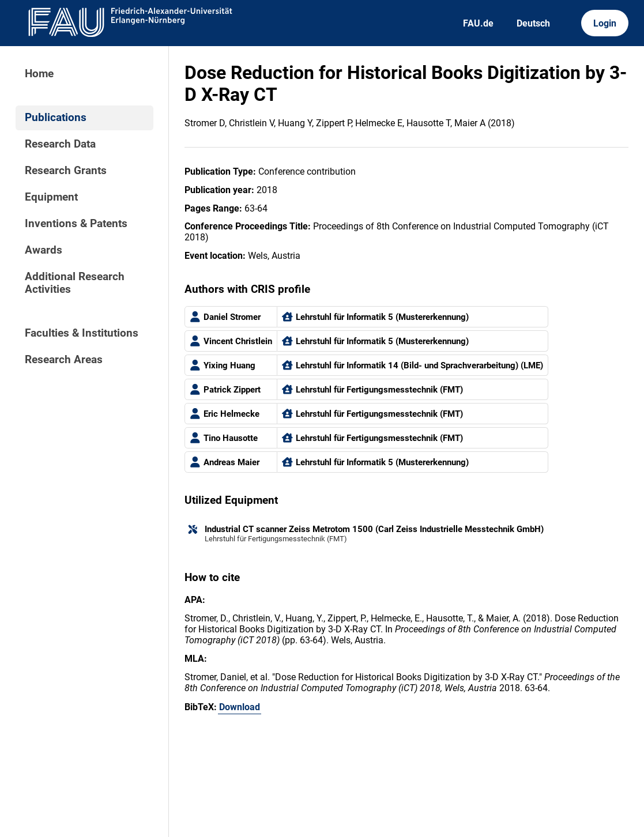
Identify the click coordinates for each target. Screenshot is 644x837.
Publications (56, 118)
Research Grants (66, 171)
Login (605, 23)
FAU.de (478, 23)
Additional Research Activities (75, 283)
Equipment (51, 197)
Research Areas (64, 360)
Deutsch (533, 23)
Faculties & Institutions (82, 333)
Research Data (60, 144)
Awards (44, 250)
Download (240, 707)
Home (39, 74)
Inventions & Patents (76, 224)
